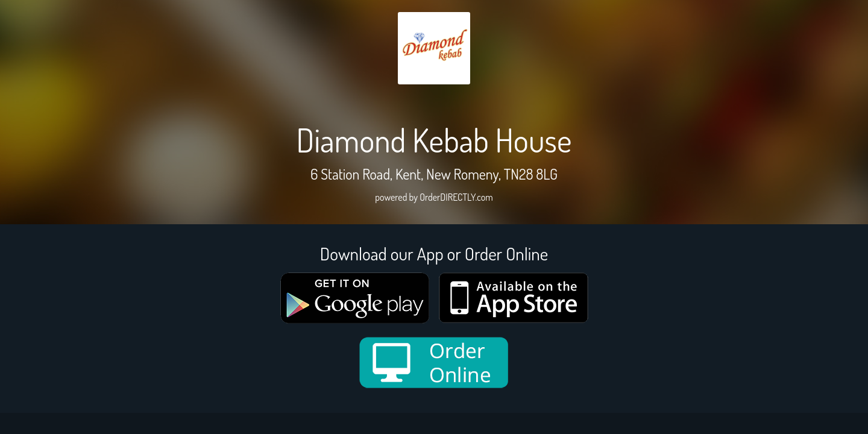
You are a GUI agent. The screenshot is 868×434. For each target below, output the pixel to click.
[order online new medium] (434, 363)
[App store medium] (514, 298)
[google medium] (355, 298)
